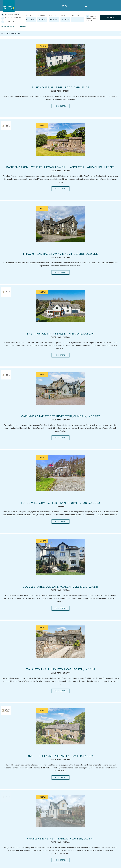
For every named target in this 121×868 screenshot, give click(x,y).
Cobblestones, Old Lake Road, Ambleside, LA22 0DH (60, 497)
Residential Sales (10, 15)
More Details (61, 106)
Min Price (41, 16)
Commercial (8, 22)
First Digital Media (30, 866)
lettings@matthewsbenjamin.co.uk (15, 859)
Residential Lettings (11, 18)
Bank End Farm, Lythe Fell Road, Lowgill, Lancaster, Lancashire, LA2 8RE (60, 167)
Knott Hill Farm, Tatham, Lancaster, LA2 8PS (60, 621)
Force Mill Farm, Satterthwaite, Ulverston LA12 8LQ (61, 437)
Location (75, 16)
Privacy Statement (101, 866)
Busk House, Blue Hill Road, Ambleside (60, 87)
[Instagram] (66, 6)
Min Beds (64, 16)
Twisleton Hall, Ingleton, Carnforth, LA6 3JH (61, 559)
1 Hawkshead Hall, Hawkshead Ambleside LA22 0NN (60, 254)
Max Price (53, 16)
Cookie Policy (112, 866)
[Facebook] (63, 6)
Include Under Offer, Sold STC (91, 18)
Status (29, 16)
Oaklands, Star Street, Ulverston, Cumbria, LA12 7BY (61, 375)
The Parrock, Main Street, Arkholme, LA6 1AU (60, 313)
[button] (86, 6)
